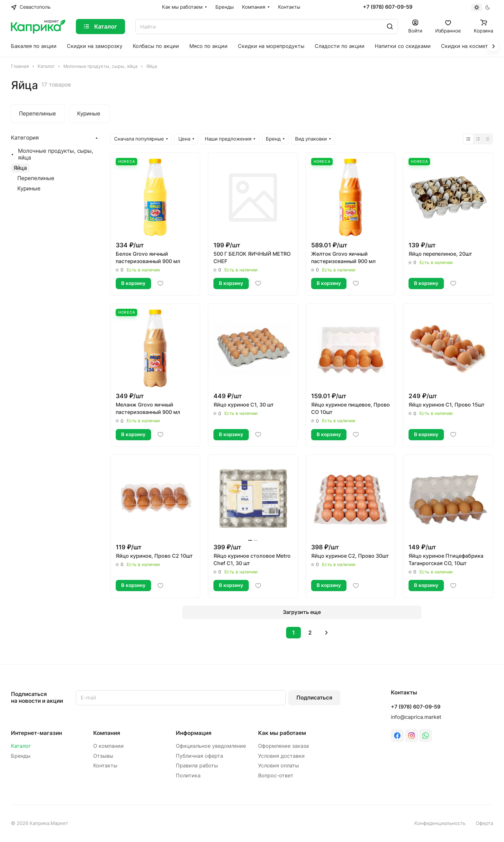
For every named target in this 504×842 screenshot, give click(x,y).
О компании (108, 746)
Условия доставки (281, 756)
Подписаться (314, 698)
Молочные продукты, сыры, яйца (56, 154)
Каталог (21, 746)
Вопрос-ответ (276, 776)
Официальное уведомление (211, 746)
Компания (107, 733)
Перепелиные (36, 178)
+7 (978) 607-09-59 (388, 7)
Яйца (20, 168)
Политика (188, 776)
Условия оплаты (279, 766)
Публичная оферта (199, 756)
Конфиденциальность (440, 823)
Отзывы (103, 756)
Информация (194, 733)
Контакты (105, 766)
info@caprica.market (416, 717)
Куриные (29, 188)
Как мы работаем (282, 733)
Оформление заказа (283, 746)
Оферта (484, 823)
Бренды (21, 756)
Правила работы (197, 766)
